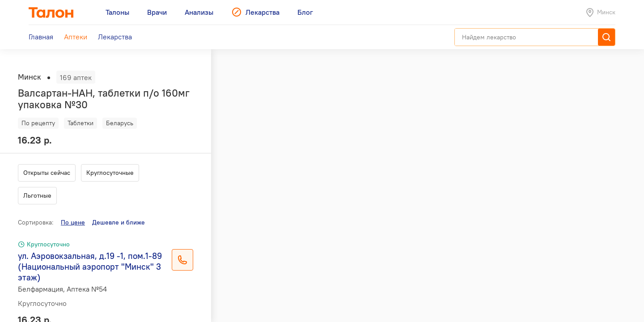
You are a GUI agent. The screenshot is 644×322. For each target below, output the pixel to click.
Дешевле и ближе (119, 222)
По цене (73, 222)
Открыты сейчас (47, 173)
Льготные (37, 195)
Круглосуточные (110, 173)
